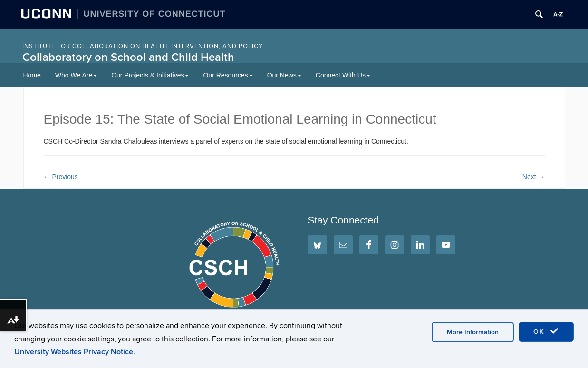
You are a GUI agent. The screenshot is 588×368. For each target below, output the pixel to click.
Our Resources (228, 75)
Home (32, 75)
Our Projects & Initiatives (150, 75)
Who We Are (76, 75)
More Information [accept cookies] (473, 332)
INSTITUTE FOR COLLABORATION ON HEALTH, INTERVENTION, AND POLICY (143, 46)
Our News (284, 75)
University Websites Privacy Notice (74, 352)
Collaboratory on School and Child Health (128, 57)
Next (534, 177)
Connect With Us (343, 75)
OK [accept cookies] (546, 331)
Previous (61, 177)
